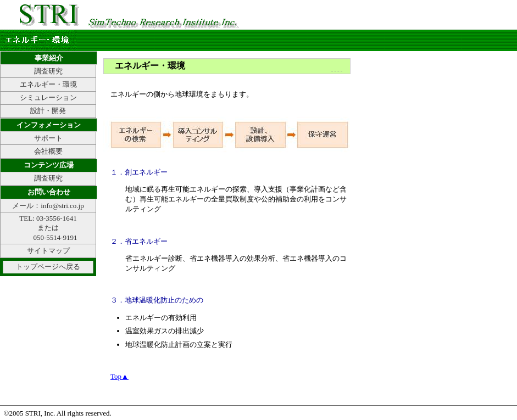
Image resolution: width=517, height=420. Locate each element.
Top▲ (119, 376)
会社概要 (48, 151)
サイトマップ (48, 251)
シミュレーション (48, 97)
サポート (48, 138)
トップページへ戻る (48, 267)
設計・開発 (48, 111)
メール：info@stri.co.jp (48, 206)
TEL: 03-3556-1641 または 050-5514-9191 (48, 228)
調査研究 (48, 71)
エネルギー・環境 (48, 84)
